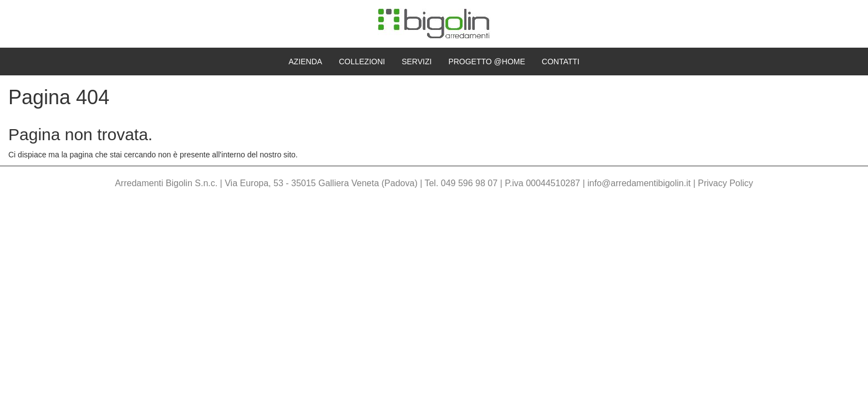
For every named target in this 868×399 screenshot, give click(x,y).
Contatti (561, 62)
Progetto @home (486, 62)
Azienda (305, 62)
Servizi (417, 62)
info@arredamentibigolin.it (639, 183)
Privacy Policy (725, 183)
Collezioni (362, 62)
